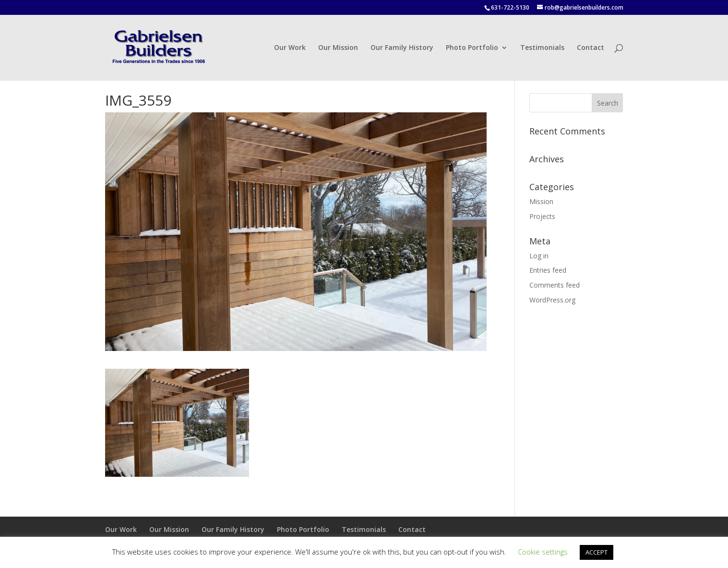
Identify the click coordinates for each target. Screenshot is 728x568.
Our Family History (402, 48)
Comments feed (555, 285)
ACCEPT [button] (597, 552)
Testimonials (542, 48)
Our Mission (338, 48)
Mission (541, 201)
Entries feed (548, 270)
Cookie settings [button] (543, 552)
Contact (591, 48)
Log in (539, 256)
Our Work (290, 48)
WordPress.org (552, 300)
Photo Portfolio (472, 48)
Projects (542, 216)
